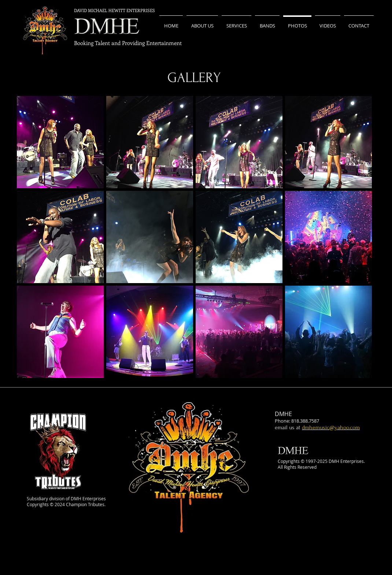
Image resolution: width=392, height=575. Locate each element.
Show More (195, 384)
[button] (60, 142)
